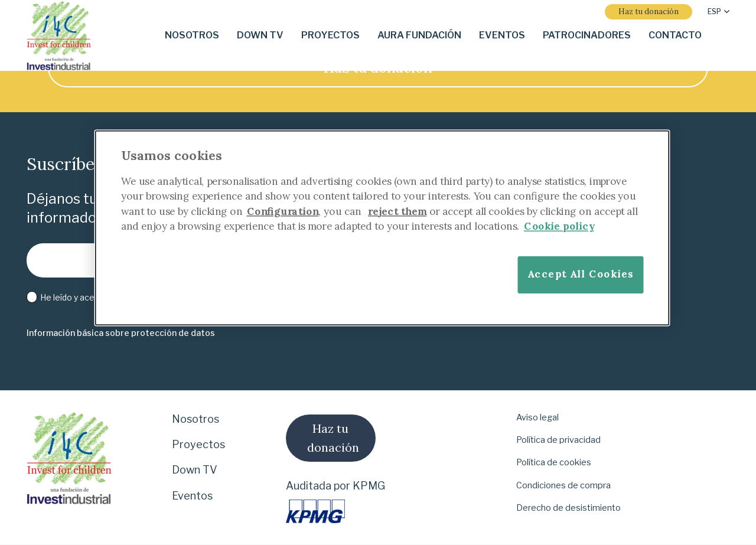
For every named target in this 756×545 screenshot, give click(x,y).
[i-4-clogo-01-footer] (59, 36)
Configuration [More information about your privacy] (283, 211)
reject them (397, 211)
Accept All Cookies (581, 274)
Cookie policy (559, 226)
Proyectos (198, 444)
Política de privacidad (558, 440)
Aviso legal (537, 417)
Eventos (192, 496)
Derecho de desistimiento (568, 508)
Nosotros (195, 419)
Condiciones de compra (563, 485)
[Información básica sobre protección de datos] (121, 333)
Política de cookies (554, 462)
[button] (718, 12)
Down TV (195, 470)
